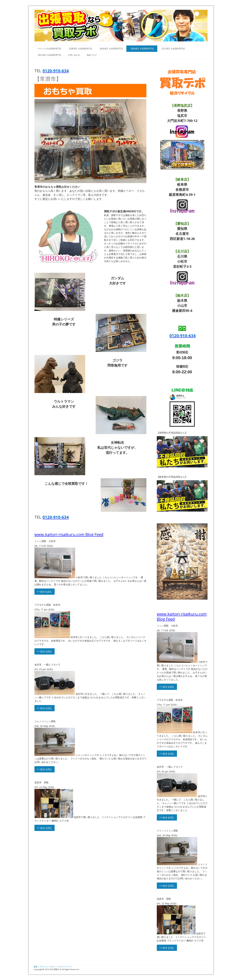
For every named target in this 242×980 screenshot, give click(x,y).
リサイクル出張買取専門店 (49, 49)
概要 (35, 967)
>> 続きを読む (45, 592)
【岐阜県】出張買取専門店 (111, 49)
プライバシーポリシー (49, 967)
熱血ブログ (92, 55)
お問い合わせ (74, 55)
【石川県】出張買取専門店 (173, 49)
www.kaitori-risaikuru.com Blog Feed (69, 534)
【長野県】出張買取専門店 (80, 49)
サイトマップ (66, 967)
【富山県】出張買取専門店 (49, 55)
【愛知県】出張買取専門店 (142, 49)
